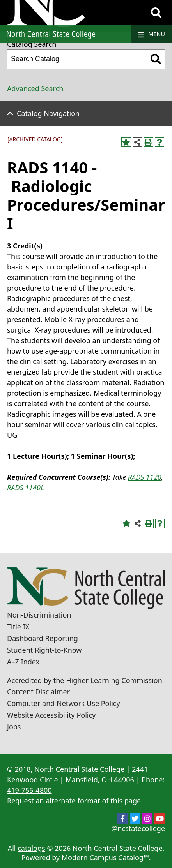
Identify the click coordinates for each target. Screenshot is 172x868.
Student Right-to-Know (44, 650)
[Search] (156, 13)
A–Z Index (23, 662)
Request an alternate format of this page (74, 801)
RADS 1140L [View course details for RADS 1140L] (25, 488)
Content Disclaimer (38, 692)
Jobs (14, 727)
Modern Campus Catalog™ (105, 857)
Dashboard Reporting (43, 638)
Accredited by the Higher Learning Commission (85, 680)
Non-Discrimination (39, 615)
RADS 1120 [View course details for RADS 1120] (145, 477)
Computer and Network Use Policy (64, 703)
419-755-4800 (29, 790)
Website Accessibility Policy (51, 715)
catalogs (31, 848)
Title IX (18, 627)
